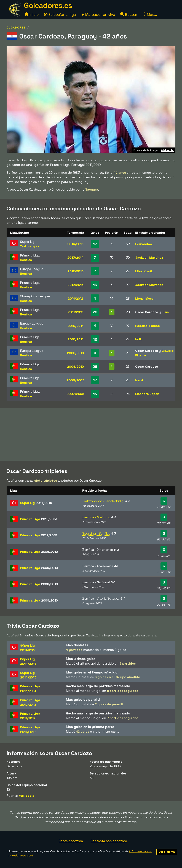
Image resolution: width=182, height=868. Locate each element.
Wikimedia (167, 150)
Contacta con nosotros (109, 841)
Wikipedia (27, 796)
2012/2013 (76, 271)
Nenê (139, 380)
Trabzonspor (30, 246)
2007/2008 (75, 394)
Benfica (26, 260)
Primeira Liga (39, 519)
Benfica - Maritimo (96, 517)
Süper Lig (36, 503)
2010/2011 (76, 326)
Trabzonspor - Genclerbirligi (103, 501)
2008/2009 (75, 380)
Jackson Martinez (149, 257)
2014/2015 (75, 244)
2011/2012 (75, 298)
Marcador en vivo (98, 15)
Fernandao (144, 244)
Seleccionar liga (60, 15)
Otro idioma (167, 852)
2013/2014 (75, 257)
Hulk (139, 339)
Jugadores (16, 28)
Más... (150, 15)
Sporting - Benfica (96, 533)
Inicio (32, 15)
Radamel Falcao (148, 326)
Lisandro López (147, 394)
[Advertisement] (91, 434)
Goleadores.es (48, 5)
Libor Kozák (144, 271)
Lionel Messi (145, 298)
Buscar (129, 15)
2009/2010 (75, 353)
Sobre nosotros (71, 841)
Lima (165, 312)
